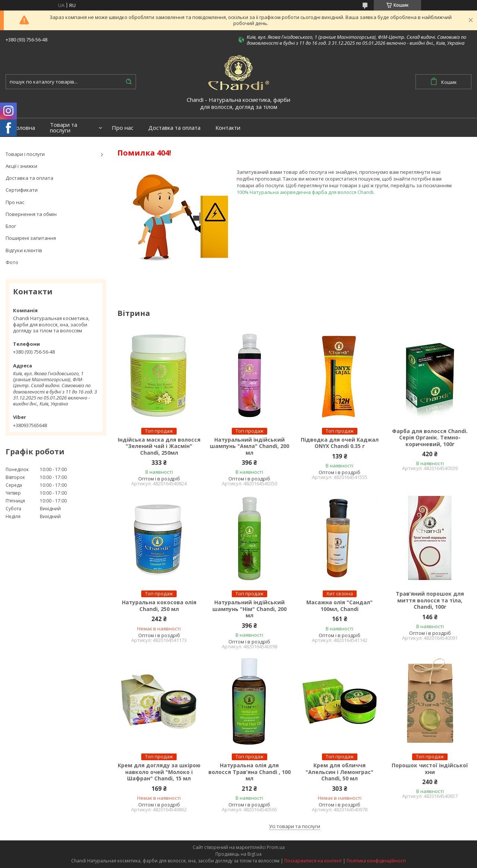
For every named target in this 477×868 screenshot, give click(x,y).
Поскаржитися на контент (313, 861)
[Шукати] (129, 82)
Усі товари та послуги (295, 826)
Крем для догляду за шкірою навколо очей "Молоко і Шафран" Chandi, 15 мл (159, 772)
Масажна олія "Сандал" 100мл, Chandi (339, 606)
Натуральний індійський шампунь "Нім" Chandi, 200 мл (249, 609)
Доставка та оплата (174, 128)
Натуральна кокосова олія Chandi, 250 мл (159, 606)
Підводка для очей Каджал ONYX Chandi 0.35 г (340, 443)
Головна (24, 128)
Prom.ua (276, 847)
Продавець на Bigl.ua (238, 854)
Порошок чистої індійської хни (430, 769)
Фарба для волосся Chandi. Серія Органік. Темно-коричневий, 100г (430, 438)
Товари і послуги (25, 154)
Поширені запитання (31, 238)
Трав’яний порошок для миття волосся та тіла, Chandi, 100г (430, 600)
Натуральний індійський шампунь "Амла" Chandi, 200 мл (249, 446)
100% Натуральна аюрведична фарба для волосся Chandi (305, 192)
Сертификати (22, 190)
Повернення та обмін (31, 214)
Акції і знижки (21, 166)
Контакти (228, 128)
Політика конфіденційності (376, 861)
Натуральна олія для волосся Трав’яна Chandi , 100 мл (249, 772)
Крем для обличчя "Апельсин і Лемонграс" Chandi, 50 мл (339, 772)
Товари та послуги (64, 128)
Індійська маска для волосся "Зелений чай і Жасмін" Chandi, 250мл (159, 446)
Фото (12, 262)
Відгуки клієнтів (24, 250)
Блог (11, 226)
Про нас (123, 128)
